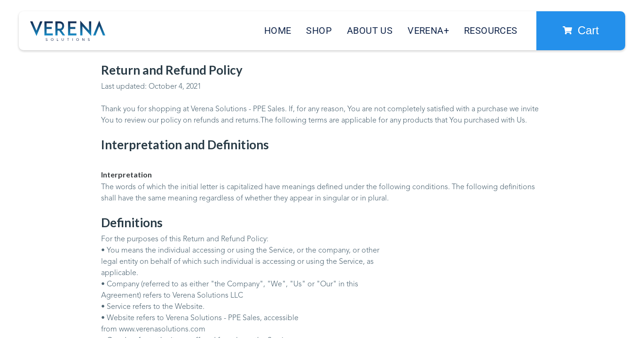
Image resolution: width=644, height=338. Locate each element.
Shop (319, 31)
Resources (491, 31)
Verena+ (428, 31)
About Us (370, 31)
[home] (68, 31)
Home (278, 31)
